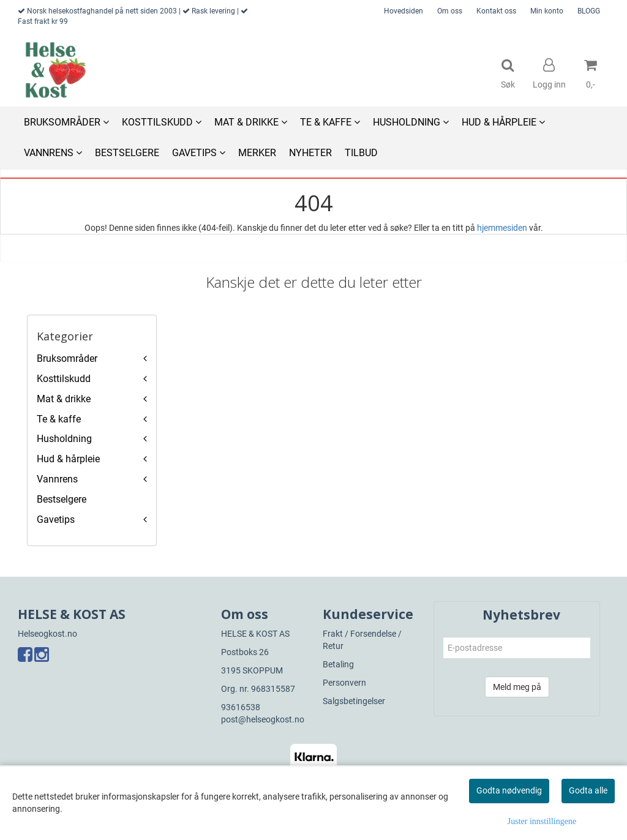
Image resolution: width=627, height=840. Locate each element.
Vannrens (57, 479)
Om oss (450, 11)
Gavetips (56, 519)
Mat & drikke (64, 399)
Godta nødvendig (509, 790)
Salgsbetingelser (354, 701)
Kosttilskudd (64, 379)
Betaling (338, 664)
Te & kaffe (59, 419)
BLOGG (589, 11)
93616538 (241, 707)
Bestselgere (62, 499)
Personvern (344, 683)
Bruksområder (67, 358)
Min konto (547, 11)
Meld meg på (517, 687)
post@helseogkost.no (263, 719)
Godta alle (588, 790)
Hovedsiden (404, 11)
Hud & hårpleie (68, 459)
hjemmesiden (502, 228)
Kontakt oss (496, 11)
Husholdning (64, 439)
